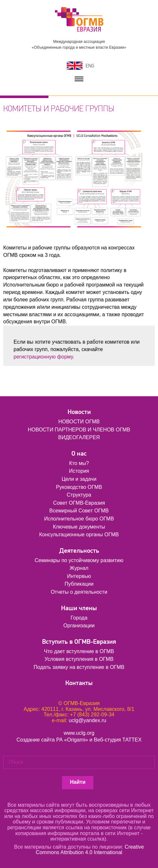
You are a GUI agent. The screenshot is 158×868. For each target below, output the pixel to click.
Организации (79, 626)
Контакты (79, 683)
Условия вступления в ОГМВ (79, 659)
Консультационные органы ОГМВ (79, 535)
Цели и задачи (79, 479)
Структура (79, 495)
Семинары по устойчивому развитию (79, 560)
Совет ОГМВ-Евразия (79, 503)
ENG (90, 66)
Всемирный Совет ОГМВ (79, 511)
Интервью (79, 576)
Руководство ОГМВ (79, 487)
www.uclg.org (79, 733)
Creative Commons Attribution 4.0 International (90, 850)
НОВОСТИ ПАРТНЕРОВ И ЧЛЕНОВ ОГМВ (79, 430)
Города (79, 618)
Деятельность (79, 551)
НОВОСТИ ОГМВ (79, 422)
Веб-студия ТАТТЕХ (118, 740)
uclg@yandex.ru (88, 720)
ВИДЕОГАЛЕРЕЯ (79, 437)
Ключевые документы (79, 527)
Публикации (79, 584)
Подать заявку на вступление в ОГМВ (79, 667)
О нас (79, 454)
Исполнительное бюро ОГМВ (79, 519)
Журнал (79, 568)
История (79, 471)
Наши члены (79, 608)
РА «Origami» (72, 740)
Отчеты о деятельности (79, 592)
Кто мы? (79, 463)
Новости (79, 412)
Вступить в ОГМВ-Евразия (79, 642)
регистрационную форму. (44, 357)
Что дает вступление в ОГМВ (79, 651)
